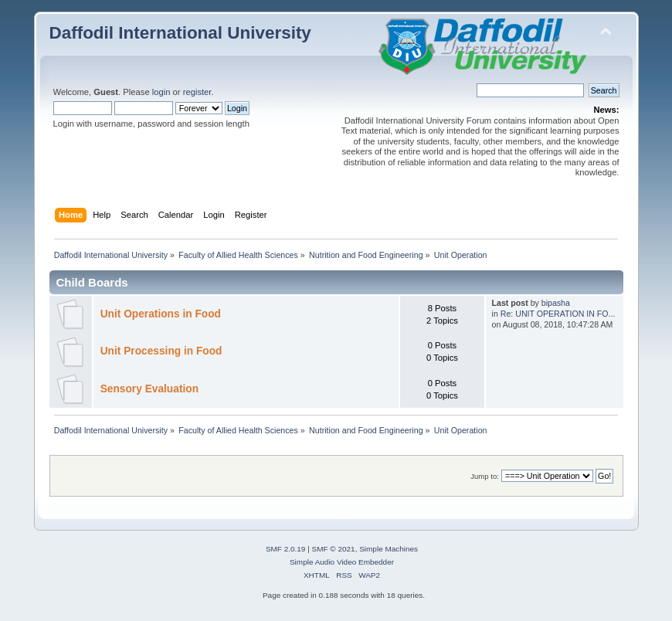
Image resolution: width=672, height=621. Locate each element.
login (161, 92)
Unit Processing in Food (161, 351)
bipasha (556, 303)
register (197, 92)
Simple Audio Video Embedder (342, 562)
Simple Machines (389, 549)
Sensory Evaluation (149, 389)
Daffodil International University (180, 33)
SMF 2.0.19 (286, 549)
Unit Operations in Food (161, 314)
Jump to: (485, 476)
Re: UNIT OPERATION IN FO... (558, 314)
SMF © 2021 (334, 549)
